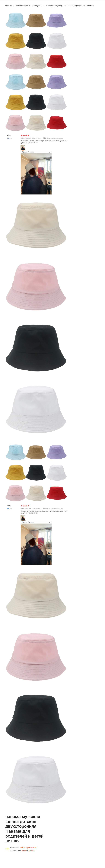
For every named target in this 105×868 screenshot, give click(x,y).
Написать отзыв (28, 851)
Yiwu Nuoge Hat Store (28, 848)
